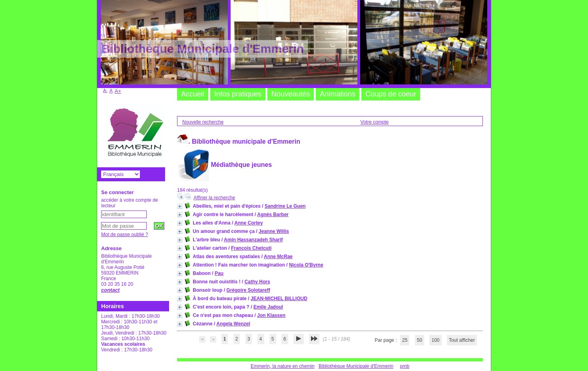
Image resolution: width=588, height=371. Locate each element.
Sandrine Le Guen (285, 206)
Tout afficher (462, 340)
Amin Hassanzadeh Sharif (253, 240)
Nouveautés (291, 94)
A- (105, 90)
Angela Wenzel (233, 324)
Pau (219, 273)
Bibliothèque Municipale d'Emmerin (356, 366)
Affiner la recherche (214, 198)
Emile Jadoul (268, 307)
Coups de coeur (391, 94)
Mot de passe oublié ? (125, 235)
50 (420, 340)
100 (435, 340)
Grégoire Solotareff (248, 290)
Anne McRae (278, 257)
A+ (118, 91)
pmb (405, 366)
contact (110, 290)
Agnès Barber (273, 215)
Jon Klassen (271, 315)
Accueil (193, 94)
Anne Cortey (248, 223)
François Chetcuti (251, 248)
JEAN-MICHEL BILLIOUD (279, 299)
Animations (338, 94)
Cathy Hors (257, 282)
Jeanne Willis (274, 231)
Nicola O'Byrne (306, 265)
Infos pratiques (238, 94)
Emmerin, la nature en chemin (283, 366)
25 (405, 340)
